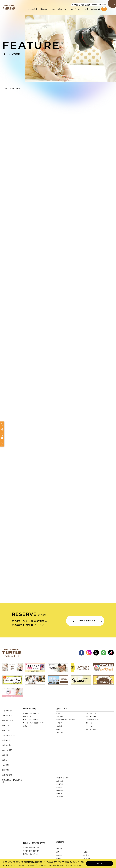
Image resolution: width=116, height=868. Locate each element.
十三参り (59, 725)
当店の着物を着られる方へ (31, 739)
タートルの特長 (32, 10)
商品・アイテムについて (31, 720)
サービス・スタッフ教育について (33, 723)
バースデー (60, 719)
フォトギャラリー (76, 10)
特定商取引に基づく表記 (52, 847)
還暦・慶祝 (60, 735)
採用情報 (5, 768)
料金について (7, 723)
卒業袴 (58, 731)
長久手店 (59, 804)
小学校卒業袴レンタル (92, 722)
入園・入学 (60, 745)
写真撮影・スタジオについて (32, 714)
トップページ (7, 709)
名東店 (85, 784)
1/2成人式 (60, 749)
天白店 (58, 801)
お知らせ (5, 753)
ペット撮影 (60, 761)
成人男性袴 (60, 755)
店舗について (27, 726)
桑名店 (58, 833)
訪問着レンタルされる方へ (31, 745)
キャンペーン (7, 714)
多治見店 (59, 824)
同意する (99, 863)
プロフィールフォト (92, 731)
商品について (7, 728)
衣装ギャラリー (63, 10)
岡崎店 (58, 790)
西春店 (58, 797)
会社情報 (5, 763)
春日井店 (86, 787)
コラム (5, 758)
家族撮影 (59, 752)
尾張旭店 (59, 787)
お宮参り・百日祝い (63, 742)
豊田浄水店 (87, 790)
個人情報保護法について (32, 847)
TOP (5, 88)
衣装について (27, 717)
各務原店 (86, 820)
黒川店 (58, 794)
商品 (87, 10)
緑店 (58, 784)
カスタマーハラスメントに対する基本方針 (93, 847)
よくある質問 (7, 748)
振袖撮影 (59, 728)
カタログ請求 (7, 773)
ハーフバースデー (91, 716)
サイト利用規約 (70, 847)
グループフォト (90, 728)
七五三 (58, 716)
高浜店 (85, 804)
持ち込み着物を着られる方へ (32, 742)
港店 (85, 794)
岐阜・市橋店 (60, 820)
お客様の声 (6, 738)
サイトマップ (15, 847)
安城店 (58, 811)
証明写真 (59, 758)
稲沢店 (85, 801)
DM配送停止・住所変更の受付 (12, 779)
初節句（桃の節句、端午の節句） (67, 722)
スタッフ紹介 (7, 743)
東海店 (85, 797)
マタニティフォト (91, 719)
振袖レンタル (90, 725)
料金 (53, 10)
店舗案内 (94, 10)
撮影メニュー (44, 10)
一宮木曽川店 (60, 807)
